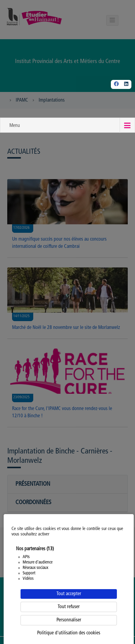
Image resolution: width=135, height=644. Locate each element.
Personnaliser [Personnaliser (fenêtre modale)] (69, 620)
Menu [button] (15, 126)
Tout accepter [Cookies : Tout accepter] (69, 594)
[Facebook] (116, 84)
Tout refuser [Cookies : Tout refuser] (69, 607)
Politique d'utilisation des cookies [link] (69, 633)
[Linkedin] (126, 84)
